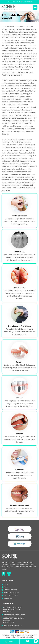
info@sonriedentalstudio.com (15, 615)
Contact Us (8, 598)
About (6, 587)
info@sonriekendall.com (13, 625)
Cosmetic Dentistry (11, 595)
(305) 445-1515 (9, 611)
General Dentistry (10, 590)
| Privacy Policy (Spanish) (24, 637)
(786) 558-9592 (9, 622)
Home (6, 584)
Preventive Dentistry (11, 592)
